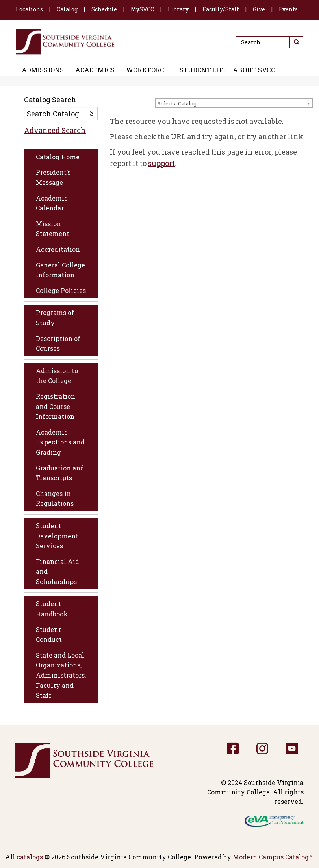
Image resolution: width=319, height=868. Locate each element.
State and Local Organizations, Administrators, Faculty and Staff (61, 675)
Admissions (43, 70)
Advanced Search (55, 130)
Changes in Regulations (55, 499)
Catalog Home (58, 157)
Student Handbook (52, 609)
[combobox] (234, 103)
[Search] (269, 42)
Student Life (203, 70)
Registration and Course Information (56, 406)
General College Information (60, 270)
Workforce (147, 70)
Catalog (67, 9)
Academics (95, 70)
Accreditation (58, 249)
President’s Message (53, 177)
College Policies (61, 290)
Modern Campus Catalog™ (273, 857)
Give (259, 9)
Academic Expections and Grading (60, 442)
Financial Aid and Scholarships (57, 571)
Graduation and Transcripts (60, 473)
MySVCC (142, 9)
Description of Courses (58, 344)
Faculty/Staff (221, 9)
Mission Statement (53, 229)
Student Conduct (49, 635)
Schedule (104, 9)
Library (178, 9)
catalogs (30, 857)
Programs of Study (55, 318)
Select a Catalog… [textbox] (179, 103)
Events (288, 9)
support (161, 163)
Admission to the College (57, 376)
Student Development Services (57, 536)
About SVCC (254, 70)
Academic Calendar (52, 203)
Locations (29, 9)
